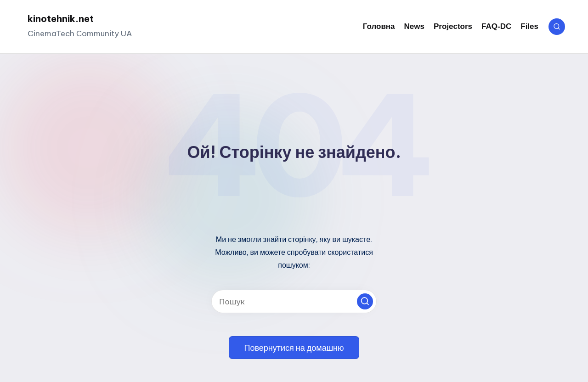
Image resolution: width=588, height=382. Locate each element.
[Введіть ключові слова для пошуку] (294, 301)
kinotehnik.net (61, 19)
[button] (365, 301)
